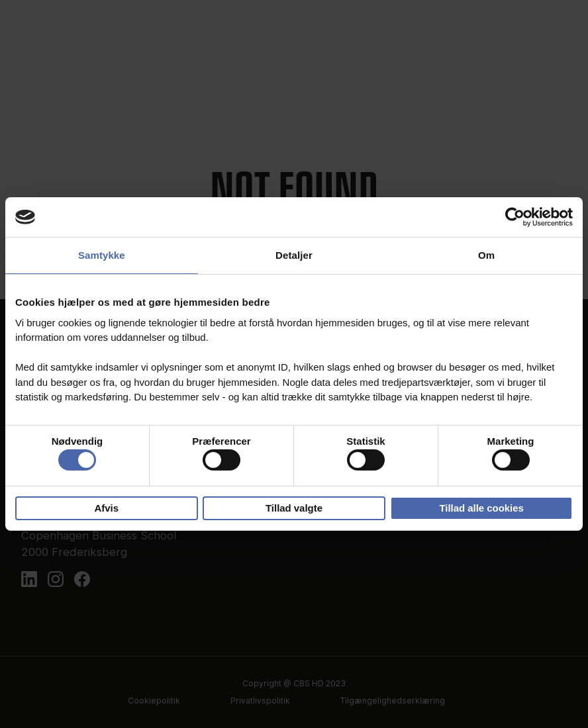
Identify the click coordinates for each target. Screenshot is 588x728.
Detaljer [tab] (294, 255)
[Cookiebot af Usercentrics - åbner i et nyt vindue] (515, 217)
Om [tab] (486, 255)
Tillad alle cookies (481, 508)
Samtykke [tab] (102, 255)
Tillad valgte (294, 508)
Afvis (107, 508)
